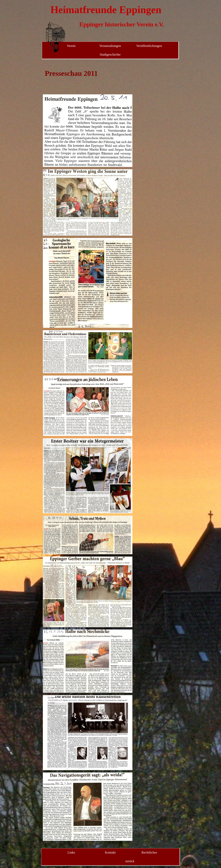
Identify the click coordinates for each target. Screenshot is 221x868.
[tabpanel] (88, 79)
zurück (130, 861)
